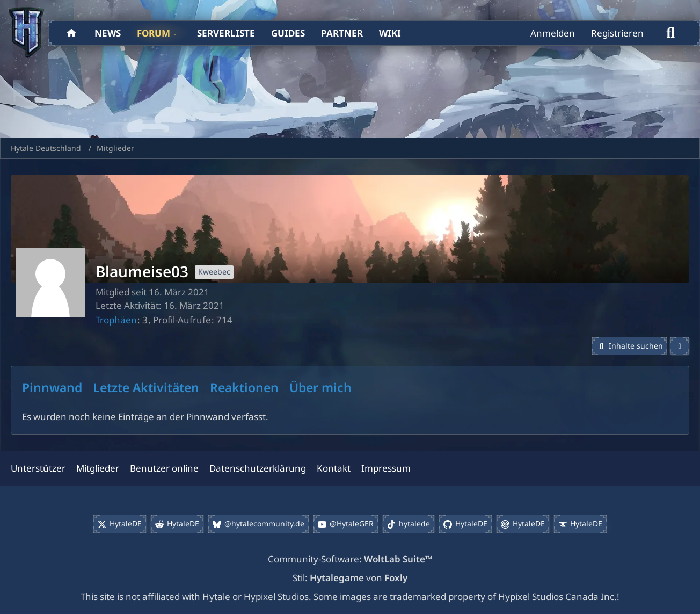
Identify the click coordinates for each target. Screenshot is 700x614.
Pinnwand (52, 387)
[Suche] (670, 33)
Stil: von (350, 578)
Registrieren (617, 33)
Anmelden (553, 33)
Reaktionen (244, 387)
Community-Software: (350, 559)
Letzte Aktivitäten (146, 387)
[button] (630, 346)
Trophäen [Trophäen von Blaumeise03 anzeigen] (116, 320)
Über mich (320, 387)
